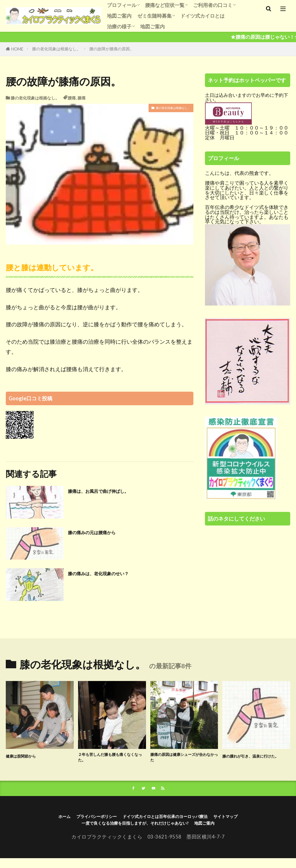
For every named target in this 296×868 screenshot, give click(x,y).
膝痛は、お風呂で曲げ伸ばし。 (113, 491)
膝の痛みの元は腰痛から (104, 532)
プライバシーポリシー (79, 822)
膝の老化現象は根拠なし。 (56, 49)
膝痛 (82, 98)
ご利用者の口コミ (213, 5)
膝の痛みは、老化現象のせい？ (113, 573)
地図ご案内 (119, 16)
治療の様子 (119, 26)
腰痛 (72, 98)
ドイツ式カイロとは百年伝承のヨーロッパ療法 (170, 822)
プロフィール (122, 5)
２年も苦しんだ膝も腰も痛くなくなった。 (112, 759)
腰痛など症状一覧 (165, 5)
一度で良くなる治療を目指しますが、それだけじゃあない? (132, 831)
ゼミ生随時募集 (155, 16)
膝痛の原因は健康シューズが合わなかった (184, 759)
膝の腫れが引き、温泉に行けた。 (256, 759)
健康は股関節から (27, 756)
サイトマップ (250, 822)
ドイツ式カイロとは (202, 16)
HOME (17, 49)
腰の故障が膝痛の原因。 (112, 49)
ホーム (38, 822)
